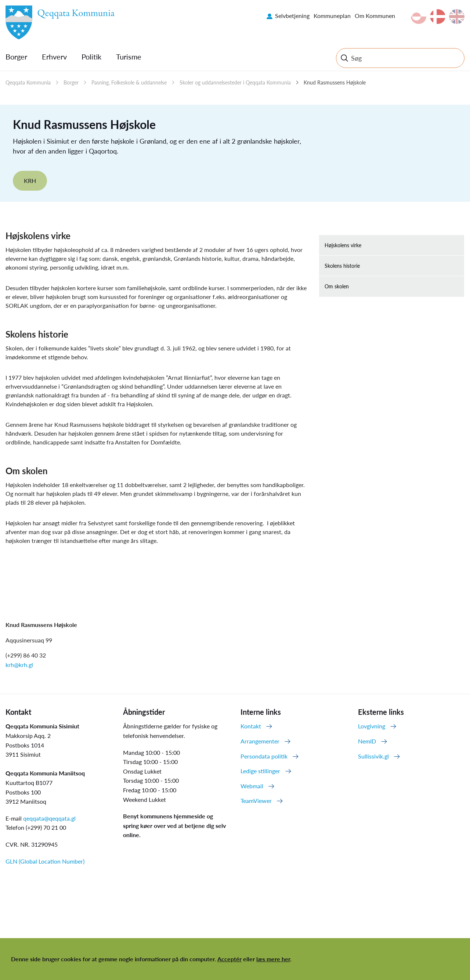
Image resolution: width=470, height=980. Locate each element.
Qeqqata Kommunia (28, 82)
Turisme (129, 57)
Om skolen (337, 286)
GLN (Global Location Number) (45, 861)
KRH (30, 181)
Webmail (252, 786)
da (438, 17)
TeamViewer (256, 801)
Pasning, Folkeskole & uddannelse (129, 82)
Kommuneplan (332, 16)
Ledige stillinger (260, 771)
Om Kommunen (375, 16)
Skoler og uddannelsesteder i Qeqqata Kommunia (235, 82)
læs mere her (273, 959)
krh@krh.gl (19, 665)
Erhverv (54, 57)
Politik (91, 57)
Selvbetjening (292, 16)
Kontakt (251, 726)
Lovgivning (372, 726)
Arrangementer (260, 741)
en (457, 17)
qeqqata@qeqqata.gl (49, 818)
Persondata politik (264, 756)
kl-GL (419, 17)
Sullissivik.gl (373, 756)
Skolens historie (342, 266)
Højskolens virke (343, 245)
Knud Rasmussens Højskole (335, 82)
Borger (16, 57)
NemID (367, 741)
